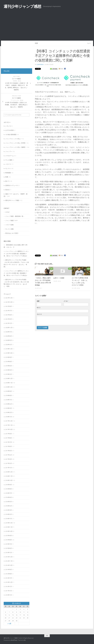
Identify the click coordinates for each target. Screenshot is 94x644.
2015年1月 (9, 553)
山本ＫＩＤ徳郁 (59, 278)
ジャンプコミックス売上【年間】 (16, 143)
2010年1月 (9, 595)
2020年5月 (9, 340)
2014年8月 (9, 574)
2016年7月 (9, 493)
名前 (38, 301)
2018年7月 (9, 400)
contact (7, 212)
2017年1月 (9, 468)
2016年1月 (9, 519)
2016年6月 (9, 497)
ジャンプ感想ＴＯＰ (12, 221)
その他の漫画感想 (11, 135)
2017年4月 (9, 455)
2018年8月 (9, 395)
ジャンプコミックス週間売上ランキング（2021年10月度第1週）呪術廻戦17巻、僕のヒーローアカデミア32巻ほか (16, 273)
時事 (36, 43)
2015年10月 (9, 531)
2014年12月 (9, 557)
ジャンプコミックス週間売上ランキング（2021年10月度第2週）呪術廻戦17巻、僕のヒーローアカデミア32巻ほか (16, 254)
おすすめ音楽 (9, 130)
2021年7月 (9, 311)
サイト (39, 308)
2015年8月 (9, 540)
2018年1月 (9, 417)
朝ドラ (7, 181)
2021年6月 (9, 315)
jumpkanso (40, 65)
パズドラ (8, 164)
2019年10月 (9, 353)
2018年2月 (9, 412)
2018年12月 (9, 379)
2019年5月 (9, 370)
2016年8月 (9, 489)
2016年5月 (9, 502)
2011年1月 (9, 591)
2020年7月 (9, 332)
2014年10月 (9, 565)
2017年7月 (9, 442)
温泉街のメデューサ (12, 185)
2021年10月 (9, 302)
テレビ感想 (9, 160)
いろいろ (8, 126)
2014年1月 (9, 578)
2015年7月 (9, 544)
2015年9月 (9, 536)
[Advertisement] (47, 27)
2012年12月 (9, 582)
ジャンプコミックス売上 (13, 139)
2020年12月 (9, 328)
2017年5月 (9, 451)
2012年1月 (9, 587)
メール (66, 301)
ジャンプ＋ (9, 152)
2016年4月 (9, 506)
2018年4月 (9, 404)
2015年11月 (9, 527)
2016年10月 (9, 480)
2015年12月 (9, 523)
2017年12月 (9, 421)
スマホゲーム (9, 156)
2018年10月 (9, 387)
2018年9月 (9, 391)
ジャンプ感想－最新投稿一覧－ (15, 216)
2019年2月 (9, 374)
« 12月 (9, 624)
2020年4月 (9, 345)
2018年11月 (9, 383)
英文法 (7, 190)
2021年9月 (9, 306)
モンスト (8, 168)
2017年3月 (9, 459)
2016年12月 (9, 472)
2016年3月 (9, 510)
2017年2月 (9, 463)
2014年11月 (9, 561)
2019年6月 (9, 366)
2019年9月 (9, 357)
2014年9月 (9, 570)
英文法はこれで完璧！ (12, 233)
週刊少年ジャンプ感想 (23, 6)
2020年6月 (9, 336)
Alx (25, 640)
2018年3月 (9, 408)
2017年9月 (9, 434)
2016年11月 (9, 476)
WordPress (14, 640)
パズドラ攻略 (9, 225)
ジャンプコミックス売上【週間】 (16, 147)
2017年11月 (9, 425)
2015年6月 (9, 548)
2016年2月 (9, 514)
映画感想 (8, 173)
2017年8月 (9, 438)
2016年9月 (9, 485)
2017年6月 (9, 446)
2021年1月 (9, 323)
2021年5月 (9, 319)
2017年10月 (9, 429)
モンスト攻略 (9, 229)
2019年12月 (9, 349)
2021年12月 (9, 298)
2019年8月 (9, 362)
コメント (39, 314)
